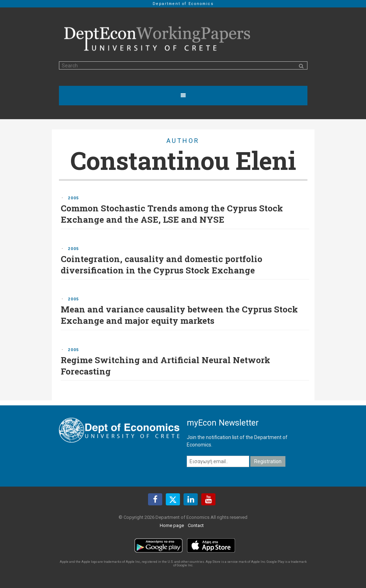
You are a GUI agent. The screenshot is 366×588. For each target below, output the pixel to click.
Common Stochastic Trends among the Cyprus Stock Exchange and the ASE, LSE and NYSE (172, 214)
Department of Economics (183, 4)
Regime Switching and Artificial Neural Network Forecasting (165, 366)
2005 (73, 198)
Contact (196, 525)
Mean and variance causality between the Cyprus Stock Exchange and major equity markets (179, 315)
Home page (172, 525)
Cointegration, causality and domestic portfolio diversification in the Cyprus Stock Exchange (162, 265)
